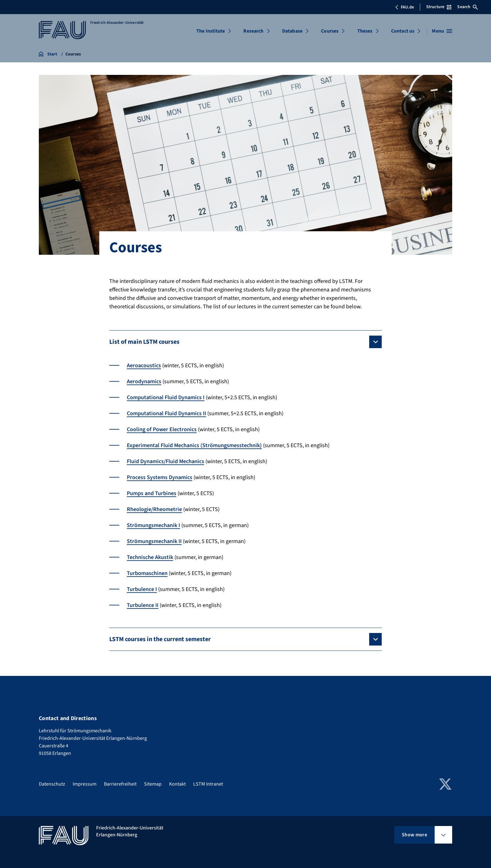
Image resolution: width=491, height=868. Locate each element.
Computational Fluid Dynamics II (166, 413)
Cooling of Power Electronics (162, 429)
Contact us (403, 31)
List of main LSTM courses (144, 342)
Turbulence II (143, 605)
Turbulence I (142, 589)
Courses (330, 31)
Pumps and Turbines (152, 493)
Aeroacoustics (144, 366)
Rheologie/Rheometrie (154, 509)
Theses (365, 31)
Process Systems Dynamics (160, 477)
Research (253, 31)
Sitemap (153, 784)
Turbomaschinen (147, 573)
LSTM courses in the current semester (160, 639)
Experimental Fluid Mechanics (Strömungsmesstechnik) (194, 445)
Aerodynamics (144, 382)
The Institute (211, 31)
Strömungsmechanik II (154, 541)
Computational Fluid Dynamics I (166, 397)
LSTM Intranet (208, 784)
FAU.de (405, 7)
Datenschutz (52, 784)
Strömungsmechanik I (153, 525)
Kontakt (177, 784)
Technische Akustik (150, 557)
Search (468, 7)
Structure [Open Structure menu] (439, 7)
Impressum (85, 784)
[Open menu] (442, 31)
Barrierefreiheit (120, 784)
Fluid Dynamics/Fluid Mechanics (165, 461)
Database (292, 31)
